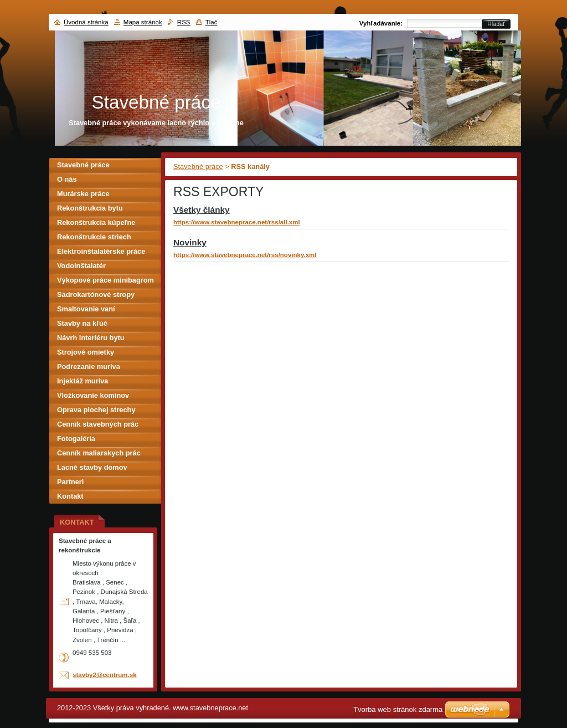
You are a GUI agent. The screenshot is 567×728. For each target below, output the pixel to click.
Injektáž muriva (83, 381)
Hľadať (496, 24)
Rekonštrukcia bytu (90, 208)
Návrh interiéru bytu (91, 338)
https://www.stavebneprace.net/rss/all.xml (237, 222)
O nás (67, 179)
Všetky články (202, 210)
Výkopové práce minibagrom (105, 280)
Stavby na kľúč (82, 323)
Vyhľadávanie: (381, 23)
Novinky (190, 242)
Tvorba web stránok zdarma (398, 709)
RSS (184, 22)
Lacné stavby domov (92, 467)
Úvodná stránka (86, 22)
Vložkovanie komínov (93, 395)
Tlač (212, 22)
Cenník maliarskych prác (99, 453)
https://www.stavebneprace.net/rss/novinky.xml (245, 255)
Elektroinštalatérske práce (101, 251)
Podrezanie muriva (89, 366)
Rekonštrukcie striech (94, 237)
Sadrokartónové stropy (96, 294)
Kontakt (70, 496)
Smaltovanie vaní (86, 309)
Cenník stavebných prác (98, 424)
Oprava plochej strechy (96, 410)
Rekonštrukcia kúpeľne (96, 222)
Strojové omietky (86, 352)
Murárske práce (83, 194)
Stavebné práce (198, 166)
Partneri (70, 482)
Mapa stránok (143, 22)
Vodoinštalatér (81, 266)
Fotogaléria (76, 439)
